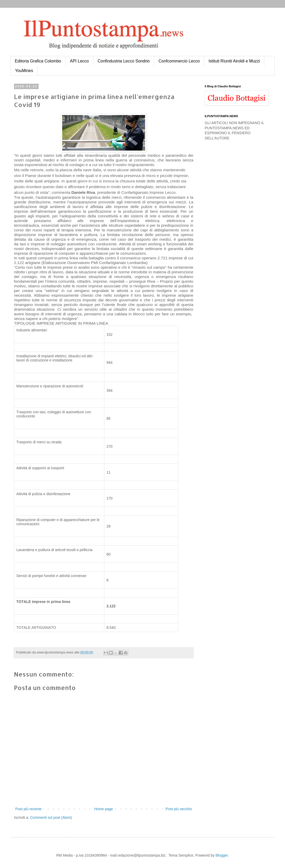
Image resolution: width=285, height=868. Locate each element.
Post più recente (28, 809)
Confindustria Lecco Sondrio (124, 61)
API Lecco (79, 61)
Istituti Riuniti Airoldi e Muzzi (234, 61)
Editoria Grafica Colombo (38, 61)
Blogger (222, 855)
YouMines (24, 71)
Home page (103, 809)
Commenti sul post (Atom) (51, 817)
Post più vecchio (179, 809)
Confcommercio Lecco (179, 61)
